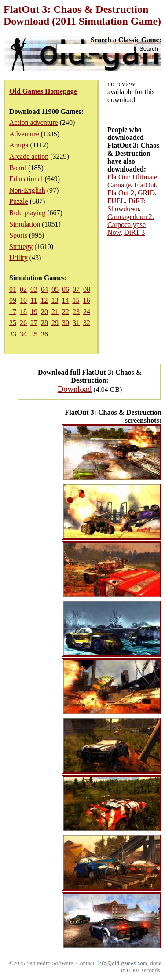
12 (44, 300)
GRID (146, 193)
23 (76, 312)
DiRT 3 (134, 232)
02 (23, 289)
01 (13, 289)
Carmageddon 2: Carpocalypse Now (131, 225)
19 (34, 312)
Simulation (25, 224)
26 (23, 323)
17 (13, 312)
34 (23, 334)
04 (44, 289)
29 (55, 323)
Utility (18, 258)
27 (34, 323)
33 (13, 334)
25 (13, 323)
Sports (18, 235)
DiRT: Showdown (126, 205)
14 (65, 300)
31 (76, 323)
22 (66, 312)
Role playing (27, 213)
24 (87, 312)
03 (34, 289)
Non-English (27, 190)
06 (66, 289)
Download (75, 389)
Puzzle (19, 201)
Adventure (24, 134)
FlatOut (145, 185)
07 (76, 289)
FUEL (116, 201)
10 (23, 300)
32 (87, 323)
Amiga (19, 145)
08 (87, 289)
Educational (26, 179)
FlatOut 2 (121, 193)
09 (13, 300)
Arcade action (29, 156)
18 (23, 312)
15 (76, 300)
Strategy (21, 247)
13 (55, 300)
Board (18, 168)
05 (55, 289)
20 (44, 312)
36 (44, 334)
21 (55, 312)
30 (66, 323)
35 (34, 334)
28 (44, 323)
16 (86, 300)
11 (34, 300)
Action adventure (34, 122)
